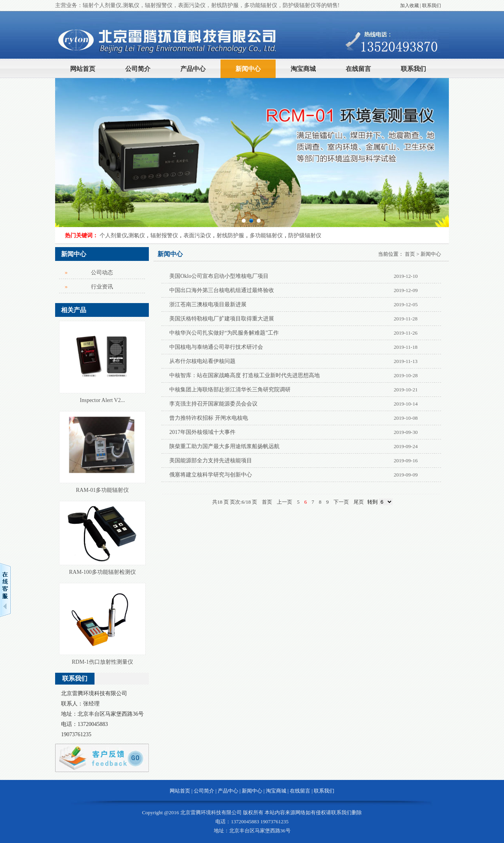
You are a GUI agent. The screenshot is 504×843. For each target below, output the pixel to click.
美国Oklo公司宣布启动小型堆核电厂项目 (219, 276)
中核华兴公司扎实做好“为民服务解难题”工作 (224, 333)
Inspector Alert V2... (102, 400)
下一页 (341, 502)
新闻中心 (248, 69)
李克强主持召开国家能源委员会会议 (213, 404)
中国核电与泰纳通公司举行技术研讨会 (216, 347)
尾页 (359, 502)
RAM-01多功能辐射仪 (103, 490)
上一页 (284, 502)
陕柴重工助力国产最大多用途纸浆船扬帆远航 (224, 446)
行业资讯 (102, 287)
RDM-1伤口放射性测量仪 (102, 662)
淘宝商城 (303, 69)
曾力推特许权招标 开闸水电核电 (209, 418)
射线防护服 (230, 235)
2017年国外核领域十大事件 (202, 432)
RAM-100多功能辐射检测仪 (102, 572)
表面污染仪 (197, 235)
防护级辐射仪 (305, 235)
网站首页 (83, 69)
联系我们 (432, 6)
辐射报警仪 (164, 235)
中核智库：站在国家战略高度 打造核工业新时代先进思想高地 (245, 375)
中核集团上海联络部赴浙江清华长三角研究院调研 (230, 390)
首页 (410, 254)
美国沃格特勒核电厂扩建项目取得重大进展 (222, 319)
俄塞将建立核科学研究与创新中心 (211, 475)
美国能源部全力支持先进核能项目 (211, 461)
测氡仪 (137, 235)
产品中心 (193, 69)
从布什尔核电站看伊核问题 (202, 361)
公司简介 (138, 69)
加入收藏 (409, 6)
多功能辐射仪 (266, 235)
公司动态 (102, 273)
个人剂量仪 (113, 235)
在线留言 (358, 69)
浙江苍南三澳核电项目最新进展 (208, 304)
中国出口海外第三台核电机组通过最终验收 (222, 290)
